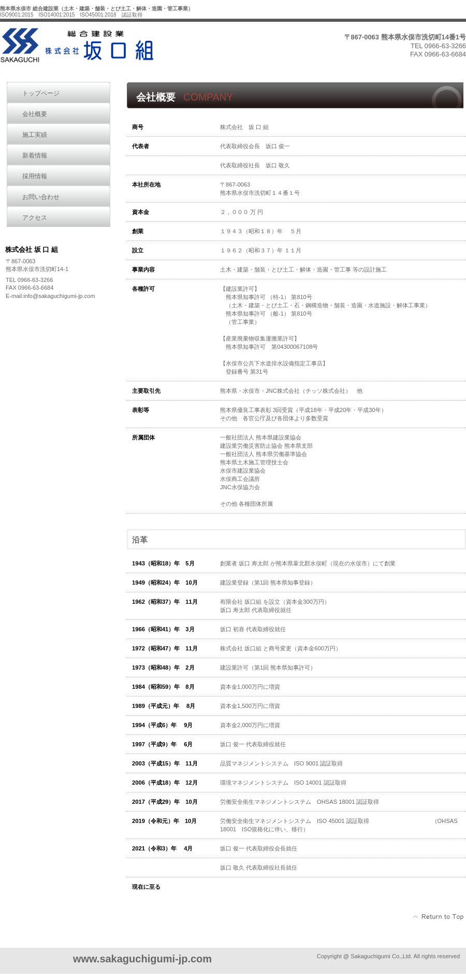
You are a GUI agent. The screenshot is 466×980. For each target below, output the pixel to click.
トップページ (41, 93)
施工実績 (35, 135)
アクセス (35, 218)
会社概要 (35, 114)
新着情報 (35, 155)
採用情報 (35, 176)
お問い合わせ (41, 197)
